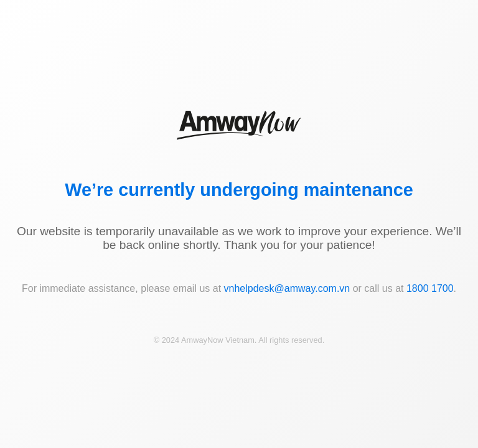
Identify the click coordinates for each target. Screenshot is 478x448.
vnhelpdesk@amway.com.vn (287, 288)
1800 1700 (430, 288)
